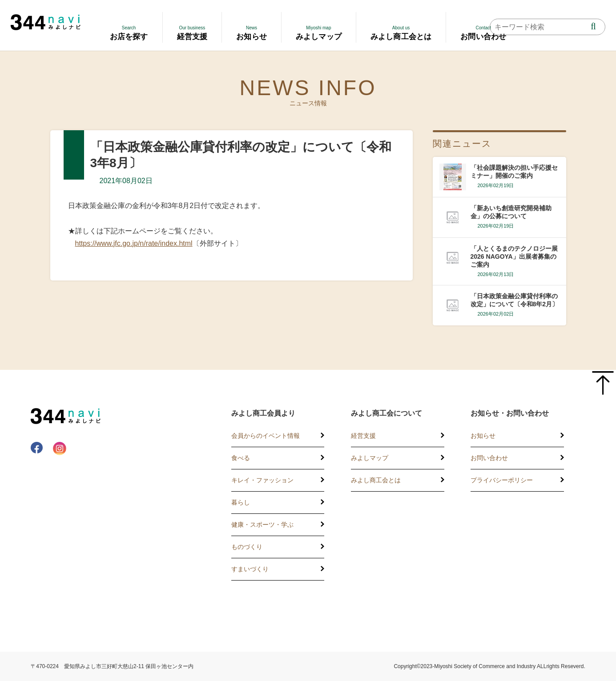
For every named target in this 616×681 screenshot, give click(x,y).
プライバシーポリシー (502, 480)
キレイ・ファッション (262, 480)
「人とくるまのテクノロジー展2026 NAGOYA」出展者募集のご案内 (514, 256)
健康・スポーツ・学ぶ (262, 525)
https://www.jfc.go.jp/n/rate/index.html (134, 243)
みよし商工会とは (376, 480)
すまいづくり (250, 569)
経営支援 (363, 436)
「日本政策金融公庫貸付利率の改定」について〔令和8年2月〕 (515, 300)
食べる (241, 458)
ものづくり (247, 547)
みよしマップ (370, 458)
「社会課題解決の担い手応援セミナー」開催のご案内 (514, 172)
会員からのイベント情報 (266, 436)
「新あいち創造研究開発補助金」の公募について (511, 212)
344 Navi (46, 22)
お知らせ (483, 436)
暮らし (241, 502)
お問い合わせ (489, 458)
